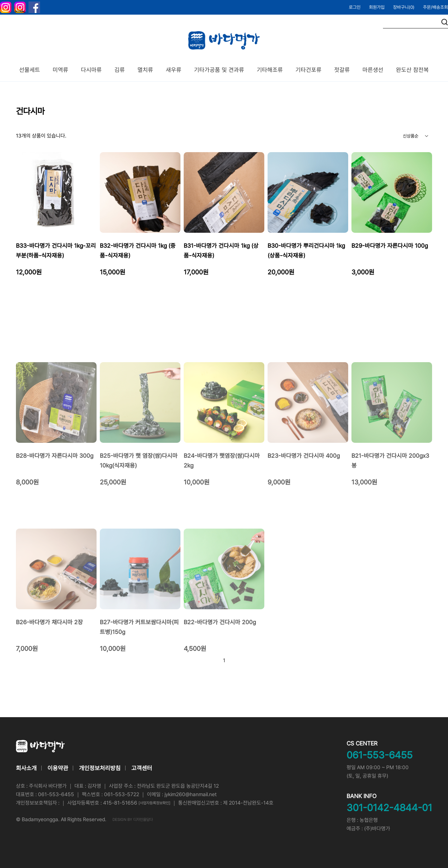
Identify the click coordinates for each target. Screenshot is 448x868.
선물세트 (30, 70)
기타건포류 (309, 70)
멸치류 (145, 70)
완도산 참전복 (412, 70)
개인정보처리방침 (100, 768)
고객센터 (142, 768)
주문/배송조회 (435, 7)
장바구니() (404, 7)
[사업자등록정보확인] (154, 803)
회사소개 (26, 768)
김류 (120, 70)
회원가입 (377, 7)
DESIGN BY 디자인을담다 (133, 820)
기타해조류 (270, 70)
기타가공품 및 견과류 (219, 70)
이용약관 (58, 768)
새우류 (174, 70)
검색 (445, 22)
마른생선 (373, 70)
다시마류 (91, 70)
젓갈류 (342, 70)
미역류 (60, 70)
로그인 (355, 7)
